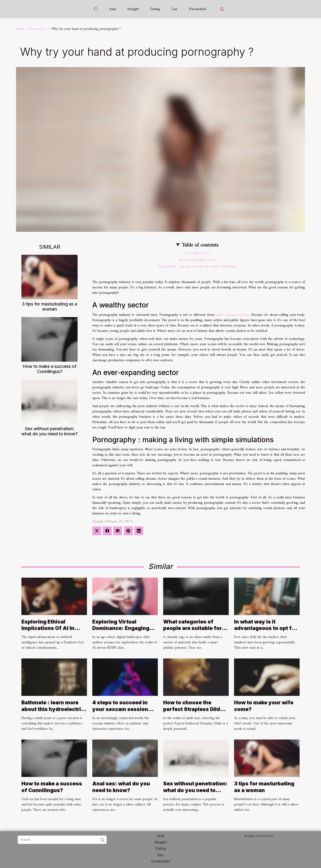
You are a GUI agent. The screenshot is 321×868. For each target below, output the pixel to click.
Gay (174, 9)
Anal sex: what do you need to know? (121, 787)
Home (20, 29)
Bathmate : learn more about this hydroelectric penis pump (53, 709)
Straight (133, 9)
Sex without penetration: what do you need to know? (49, 431)
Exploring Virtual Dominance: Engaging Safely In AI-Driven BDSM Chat (121, 632)
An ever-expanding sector (197, 260)
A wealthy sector (197, 253)
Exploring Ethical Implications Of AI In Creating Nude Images (50, 628)
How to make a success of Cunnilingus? (50, 369)
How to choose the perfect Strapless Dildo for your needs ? (193, 709)
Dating (155, 9)
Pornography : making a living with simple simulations (197, 267)
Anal (112, 9)
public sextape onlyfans (232, 315)
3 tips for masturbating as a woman (49, 307)
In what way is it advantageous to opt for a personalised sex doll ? (266, 628)
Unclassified (197, 9)
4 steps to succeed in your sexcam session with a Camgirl (120, 709)
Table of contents (200, 245)
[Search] (62, 840)
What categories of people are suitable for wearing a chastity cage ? (194, 632)
